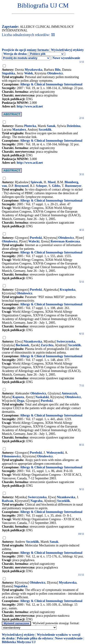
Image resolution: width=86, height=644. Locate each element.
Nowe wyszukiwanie (66, 58)
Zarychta (47, 345)
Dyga (21, 401)
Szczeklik (45, 130)
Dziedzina (74, 126)
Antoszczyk (69, 393)
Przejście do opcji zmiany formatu (25, 50)
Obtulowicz (66, 238)
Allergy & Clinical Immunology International (51, 84)
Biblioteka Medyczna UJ (19, 642)
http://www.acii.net (30, 106)
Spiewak (36, 182)
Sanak (51, 126)
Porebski (36, 238)
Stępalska (8, 73)
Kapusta (18, 397)
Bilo (58, 70)
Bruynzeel (22, 186)
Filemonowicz (11, 456)
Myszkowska (34, 70)
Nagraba (36, 501)
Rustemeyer (73, 186)
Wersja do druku (15, 54)
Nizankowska (33, 342)
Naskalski (42, 397)
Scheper (42, 186)
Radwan (8, 501)
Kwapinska (68, 290)
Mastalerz (19, 130)
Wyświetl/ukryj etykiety (67, 50)
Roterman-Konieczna (65, 241)
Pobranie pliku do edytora (35, 638)
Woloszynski (55, 453)
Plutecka (30, 126)
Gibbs (56, 186)
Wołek (29, 73)
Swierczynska (66, 342)
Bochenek (22, 345)
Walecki (34, 241)
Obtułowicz (55, 73)
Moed (52, 182)
